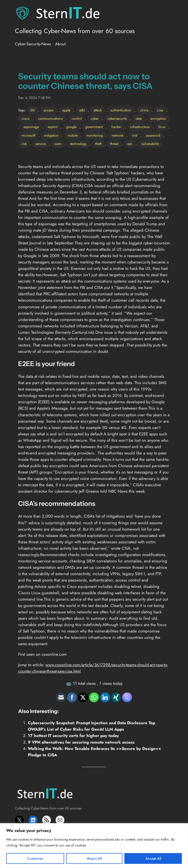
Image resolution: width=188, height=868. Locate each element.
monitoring (95, 135)
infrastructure (140, 127)
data (139, 119)
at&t (82, 110)
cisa (160, 110)
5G (32, 110)
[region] (94, 846)
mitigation (51, 135)
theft (98, 144)
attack (98, 110)
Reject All (94, 858)
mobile (73, 135)
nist (135, 135)
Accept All (153, 858)
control (77, 119)
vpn (130, 144)
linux (162, 127)
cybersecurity (117, 119)
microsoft (28, 135)
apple (66, 110)
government (94, 127)
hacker (116, 127)
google (71, 127)
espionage (31, 127)
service (41, 144)
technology (78, 144)
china (144, 110)
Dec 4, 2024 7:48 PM (34, 98)
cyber (95, 119)
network (117, 135)
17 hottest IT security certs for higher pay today (73, 736)
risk (24, 144)
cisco (25, 119)
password (153, 135)
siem (58, 144)
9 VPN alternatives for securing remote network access (81, 742)
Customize (35, 858)
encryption (158, 119)
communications (50, 119)
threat (114, 144)
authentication (121, 110)
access (48, 110)
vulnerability (150, 144)
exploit (53, 127)
